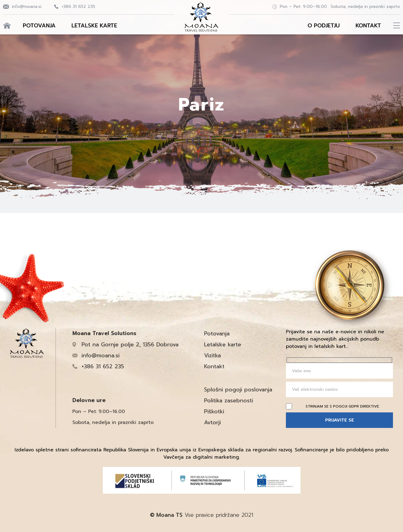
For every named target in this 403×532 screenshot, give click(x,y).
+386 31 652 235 (78, 7)
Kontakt (368, 26)
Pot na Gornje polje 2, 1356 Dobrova (130, 345)
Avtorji (212, 422)
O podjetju (324, 26)
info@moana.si (27, 7)
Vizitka (212, 355)
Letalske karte (94, 26)
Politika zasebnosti (229, 401)
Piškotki (214, 411)
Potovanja (39, 26)
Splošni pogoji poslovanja (238, 390)
